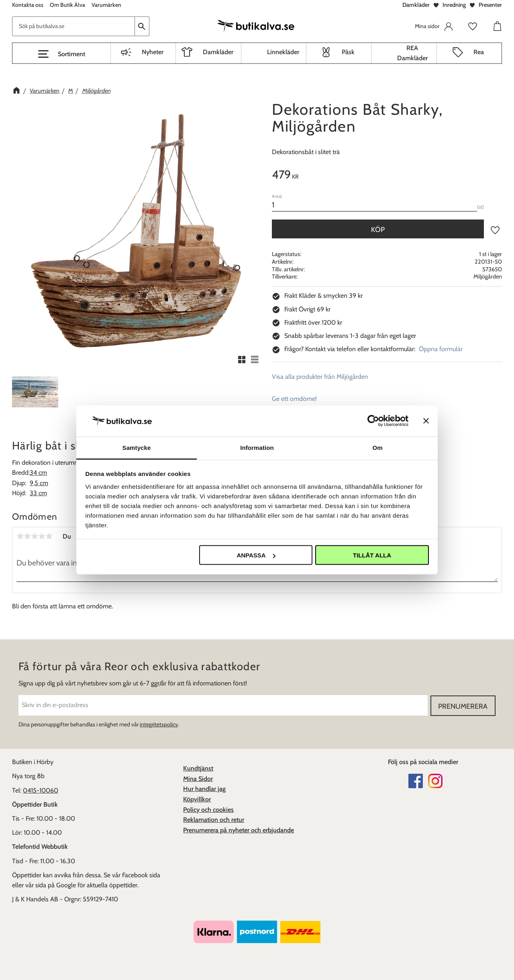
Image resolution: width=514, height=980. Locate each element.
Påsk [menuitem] (348, 52)
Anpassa (256, 555)
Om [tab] (377, 447)
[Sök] (142, 26)
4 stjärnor (42, 536)
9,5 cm (39, 483)
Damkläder (416, 5)
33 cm (38, 493)
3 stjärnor (35, 536)
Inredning (454, 5)
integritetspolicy (159, 724)
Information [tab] (257, 447)
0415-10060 (41, 790)
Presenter (490, 5)
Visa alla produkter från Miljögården (320, 377)
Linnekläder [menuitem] (283, 52)
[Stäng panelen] (426, 421)
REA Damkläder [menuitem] (412, 53)
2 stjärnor (27, 536)
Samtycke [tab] (137, 447)
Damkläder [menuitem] (218, 52)
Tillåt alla (372, 555)
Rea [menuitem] (479, 52)
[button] (61, 54)
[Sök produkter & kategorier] (73, 26)
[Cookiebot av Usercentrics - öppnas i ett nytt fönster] (373, 421)
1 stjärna (20, 536)
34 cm (38, 473)
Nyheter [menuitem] (153, 52)
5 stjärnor (49, 536)
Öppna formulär (441, 349)
